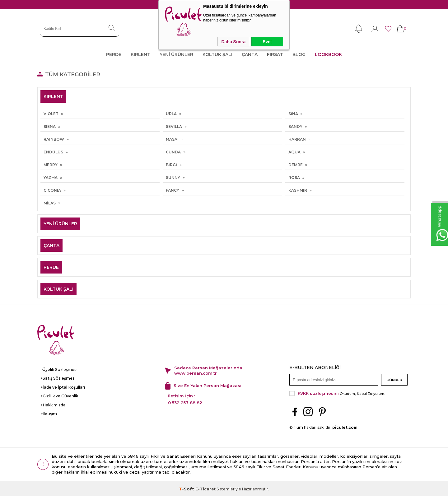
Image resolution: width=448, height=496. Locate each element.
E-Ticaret (205, 488)
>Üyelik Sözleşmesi (58, 370)
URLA (171, 114)
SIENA (50, 126)
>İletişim (49, 413)
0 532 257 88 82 (185, 402)
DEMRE (296, 165)
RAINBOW (54, 139)
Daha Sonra (233, 42)
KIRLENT (140, 54)
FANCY (173, 190)
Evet (267, 42)
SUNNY (173, 178)
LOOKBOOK (328, 54)
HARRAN (297, 139)
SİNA (293, 114)
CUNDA (173, 152)
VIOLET (51, 114)
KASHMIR (298, 190)
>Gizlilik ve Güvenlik (59, 396)
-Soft (187, 488)
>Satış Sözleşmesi (57, 378)
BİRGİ (171, 165)
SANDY (295, 126)
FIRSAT (275, 54)
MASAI (172, 139)
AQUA (294, 152)
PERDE (114, 54)
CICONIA (52, 190)
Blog (299, 54)
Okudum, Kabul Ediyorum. (337, 393)
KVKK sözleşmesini (318, 393)
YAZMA (51, 178)
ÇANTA (250, 54)
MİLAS (50, 203)
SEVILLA (174, 126)
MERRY (51, 165)
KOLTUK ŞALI (217, 54)
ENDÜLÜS (53, 152)
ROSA (294, 178)
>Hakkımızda (53, 404)
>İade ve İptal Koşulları (61, 387)
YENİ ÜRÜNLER (176, 54)
